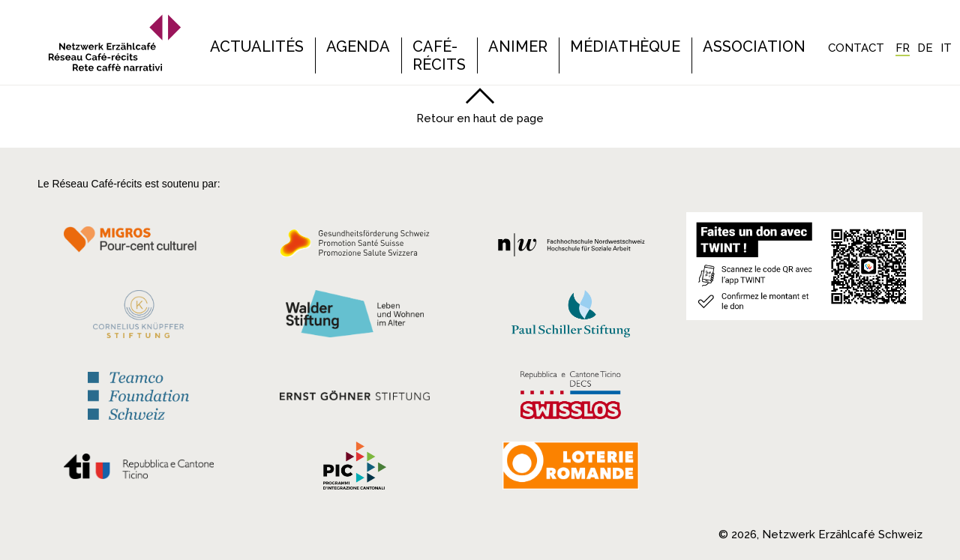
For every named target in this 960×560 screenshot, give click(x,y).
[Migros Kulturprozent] (138, 247)
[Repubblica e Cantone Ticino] (138, 470)
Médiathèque (625, 46)
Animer (518, 46)
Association (754, 46)
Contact (856, 48)
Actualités (257, 46)
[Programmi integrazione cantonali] (355, 469)
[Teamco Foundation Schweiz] (138, 394)
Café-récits (439, 55)
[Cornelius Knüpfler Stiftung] (138, 318)
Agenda (358, 46)
